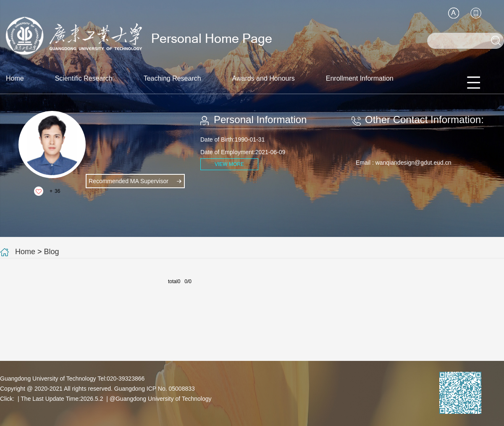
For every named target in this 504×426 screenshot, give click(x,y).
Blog (52, 252)
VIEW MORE (229, 164)
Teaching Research (172, 78)
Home (15, 78)
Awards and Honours (264, 78)
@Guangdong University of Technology (161, 399)
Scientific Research (84, 78)
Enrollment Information (360, 78)
